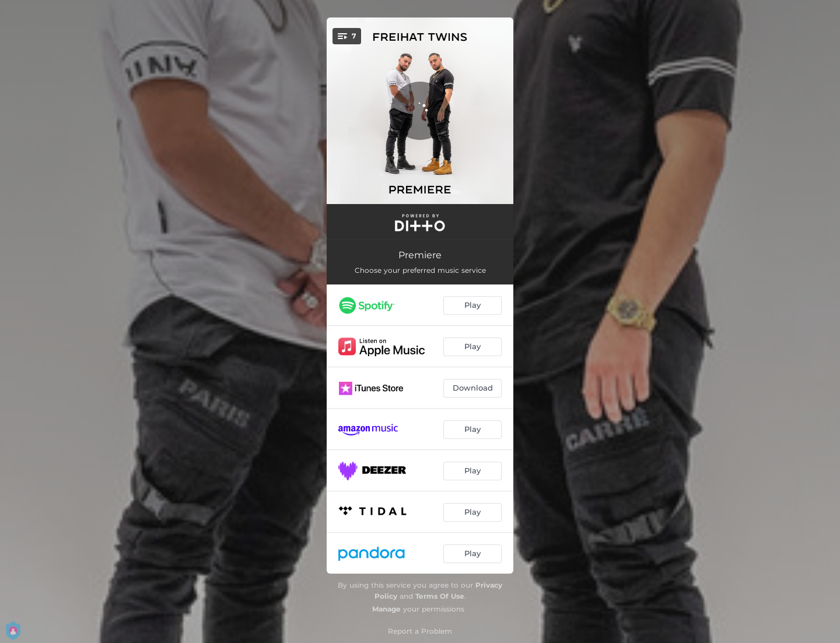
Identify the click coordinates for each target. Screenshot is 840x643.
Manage (386, 609)
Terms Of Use (440, 596)
